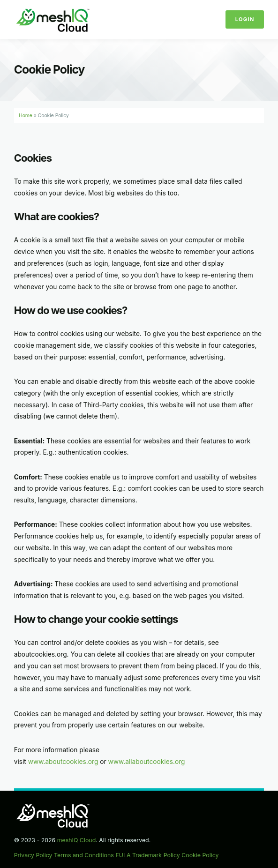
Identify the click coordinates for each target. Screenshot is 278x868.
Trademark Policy (156, 855)
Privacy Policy (33, 855)
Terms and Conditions (84, 855)
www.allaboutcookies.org (147, 762)
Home (26, 115)
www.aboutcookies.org (63, 762)
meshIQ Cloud (77, 840)
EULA (123, 855)
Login (245, 19)
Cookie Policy (200, 855)
